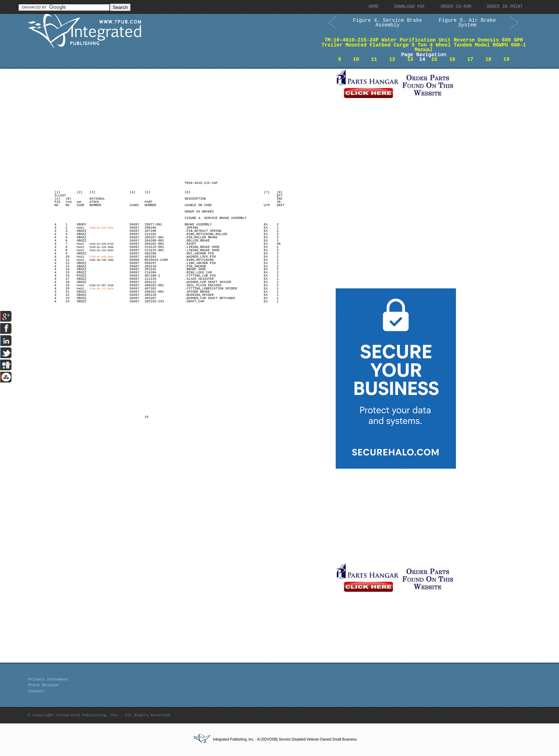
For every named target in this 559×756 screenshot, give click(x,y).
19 (507, 59)
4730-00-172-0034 (101, 289)
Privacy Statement (48, 679)
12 (392, 59)
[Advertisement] (180, 119)
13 (410, 59)
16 (452, 59)
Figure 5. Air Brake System (467, 23)
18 (488, 59)
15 (434, 59)
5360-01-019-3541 (101, 228)
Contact (36, 691)
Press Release (43, 685)
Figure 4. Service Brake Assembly (387, 23)
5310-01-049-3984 (101, 257)
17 (470, 59)
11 (374, 59)
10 (356, 59)
